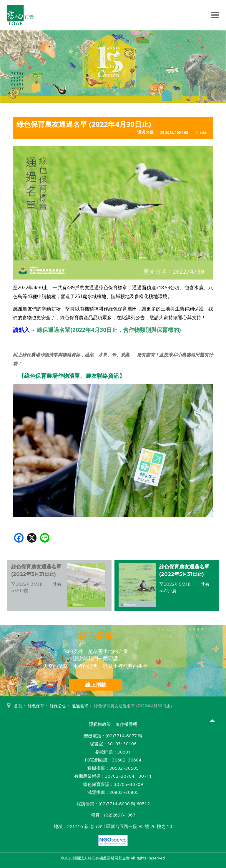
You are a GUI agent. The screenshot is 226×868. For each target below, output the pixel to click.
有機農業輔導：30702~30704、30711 (113, 776)
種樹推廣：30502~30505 (113, 768)
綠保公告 (58, 706)
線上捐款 (96, 685)
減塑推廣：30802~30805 (113, 792)
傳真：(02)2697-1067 (113, 815)
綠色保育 (36, 706)
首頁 (18, 706)
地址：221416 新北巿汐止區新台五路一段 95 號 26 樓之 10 (113, 826)
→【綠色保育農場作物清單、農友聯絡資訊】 (69, 376)
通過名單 (80, 706)
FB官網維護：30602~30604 (113, 760)
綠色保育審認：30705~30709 (113, 784)
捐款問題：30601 (113, 752)
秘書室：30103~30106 (113, 744)
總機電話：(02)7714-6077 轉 (113, 736)
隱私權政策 (100, 724)
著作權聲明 (126, 724)
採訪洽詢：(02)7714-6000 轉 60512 (113, 804)
